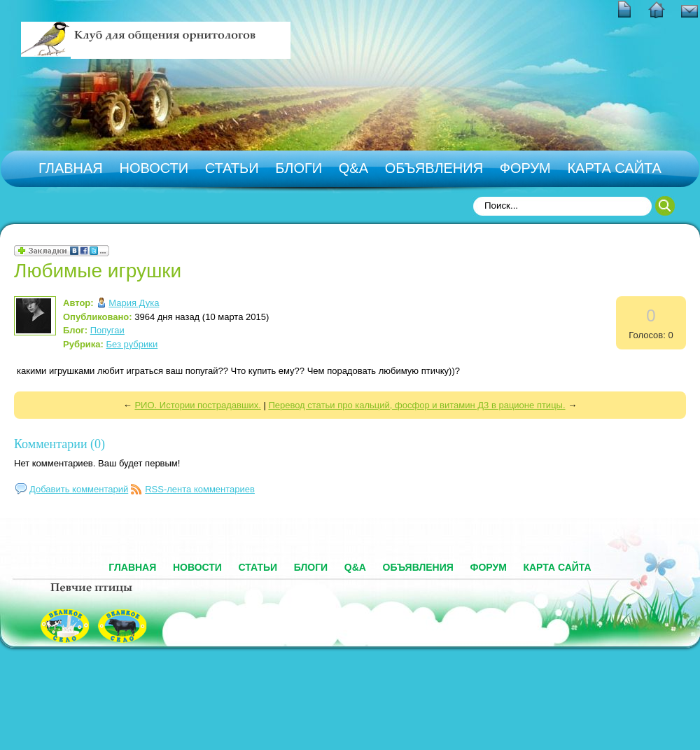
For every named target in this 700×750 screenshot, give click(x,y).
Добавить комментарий (79, 489)
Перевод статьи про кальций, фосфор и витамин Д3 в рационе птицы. (416, 405)
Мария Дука (134, 303)
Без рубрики (132, 344)
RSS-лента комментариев (200, 489)
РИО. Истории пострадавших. (197, 405)
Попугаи (107, 330)
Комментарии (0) (59, 444)
